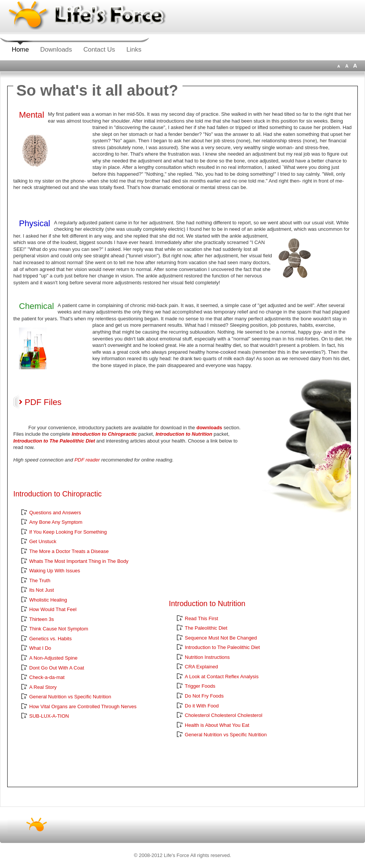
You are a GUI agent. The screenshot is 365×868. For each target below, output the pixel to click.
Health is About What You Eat (217, 725)
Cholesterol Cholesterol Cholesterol (224, 715)
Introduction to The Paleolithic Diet (54, 441)
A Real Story (43, 687)
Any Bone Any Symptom (56, 522)
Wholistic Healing (48, 600)
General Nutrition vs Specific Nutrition (70, 697)
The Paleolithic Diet (206, 628)
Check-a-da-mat (47, 677)
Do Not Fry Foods (204, 696)
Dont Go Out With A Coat (57, 668)
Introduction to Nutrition (184, 434)
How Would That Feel (53, 609)
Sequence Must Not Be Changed (221, 638)
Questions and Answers (55, 513)
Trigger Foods (200, 686)
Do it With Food (202, 706)
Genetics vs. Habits (50, 639)
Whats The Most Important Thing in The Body (79, 561)
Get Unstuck (43, 541)
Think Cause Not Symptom (59, 629)
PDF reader (87, 460)
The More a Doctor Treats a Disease (69, 551)
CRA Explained (201, 667)
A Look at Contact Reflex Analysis (222, 677)
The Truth (40, 581)
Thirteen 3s (42, 619)
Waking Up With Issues (55, 571)
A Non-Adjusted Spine (53, 658)
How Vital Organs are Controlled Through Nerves (83, 707)
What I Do (40, 648)
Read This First (201, 618)
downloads (209, 428)
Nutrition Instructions (207, 657)
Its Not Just (42, 590)
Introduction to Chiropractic (104, 434)
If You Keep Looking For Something (68, 532)
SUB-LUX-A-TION (49, 716)
